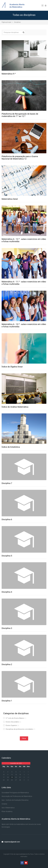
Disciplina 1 (7, 701)
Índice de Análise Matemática (15, 407)
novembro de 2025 (16, 763)
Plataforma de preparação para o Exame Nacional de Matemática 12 (20, 158)
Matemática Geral (10, 199)
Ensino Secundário (12, 722)
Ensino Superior (11, 725)
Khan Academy (7, 811)
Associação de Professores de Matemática (17, 796)
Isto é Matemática (8, 808)
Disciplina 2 (7, 664)
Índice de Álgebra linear (12, 367)
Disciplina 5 (7, 556)
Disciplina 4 (7, 592)
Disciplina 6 (7, 519)
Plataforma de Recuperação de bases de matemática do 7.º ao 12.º (20, 115)
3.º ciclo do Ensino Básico (15, 718)
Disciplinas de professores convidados (19, 729)
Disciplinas (17, 22)
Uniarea (4, 804)
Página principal (6, 22)
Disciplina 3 (7, 628)
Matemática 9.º (9, 74)
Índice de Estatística (11, 447)
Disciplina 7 (7, 483)
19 (12, 777)
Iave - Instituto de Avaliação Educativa (15, 800)
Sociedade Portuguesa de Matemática (15, 793)
